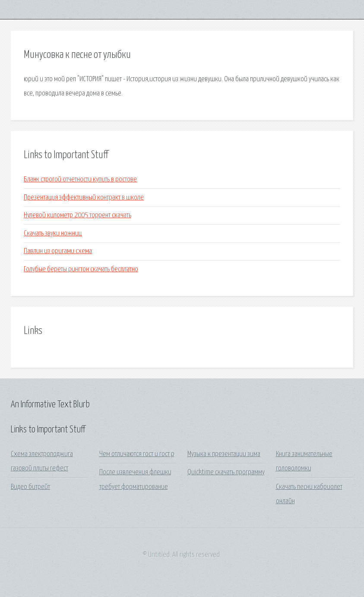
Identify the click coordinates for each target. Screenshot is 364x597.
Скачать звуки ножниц (53, 233)
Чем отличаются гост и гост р (137, 454)
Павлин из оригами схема (58, 251)
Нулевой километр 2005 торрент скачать (78, 215)
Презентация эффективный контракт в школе (84, 198)
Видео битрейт (30, 487)
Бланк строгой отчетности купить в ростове (80, 179)
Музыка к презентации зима (224, 454)
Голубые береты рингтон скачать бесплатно (81, 269)
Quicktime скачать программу (226, 472)
